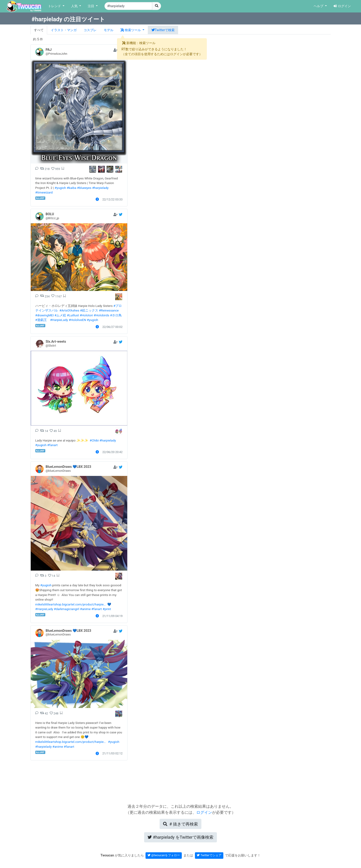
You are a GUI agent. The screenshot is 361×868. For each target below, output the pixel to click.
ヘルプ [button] (319, 6)
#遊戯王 (41, 320)
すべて (39, 30)
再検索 (180, 824)
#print (107, 609)
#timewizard (44, 192)
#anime (85, 609)
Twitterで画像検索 (180, 837)
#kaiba (71, 188)
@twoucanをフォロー (164, 855)
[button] (133, 30)
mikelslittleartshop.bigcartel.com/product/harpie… (71, 604)
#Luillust (73, 315)
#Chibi (94, 440)
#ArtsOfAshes (69, 310)
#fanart (53, 445)
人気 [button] (75, 6)
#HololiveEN (77, 320)
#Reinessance (109, 310)
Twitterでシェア (209, 855)
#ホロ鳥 (116, 315)
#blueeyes (84, 188)
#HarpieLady (59, 320)
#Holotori (86, 315)
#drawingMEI (45, 315)
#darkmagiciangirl (67, 609)
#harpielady (100, 188)
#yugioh (60, 188)
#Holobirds (102, 315)
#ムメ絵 (60, 315)
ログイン (342, 6)
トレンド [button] (55, 6)
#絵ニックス (89, 310)
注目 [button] (91, 6)
